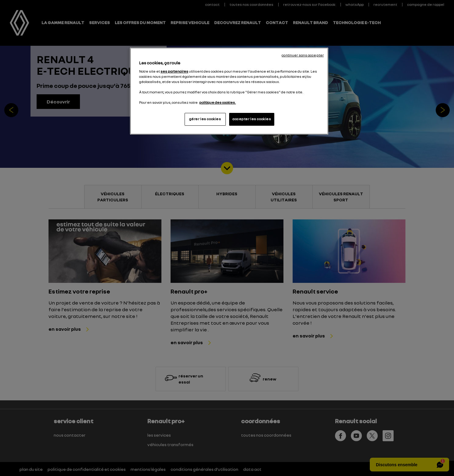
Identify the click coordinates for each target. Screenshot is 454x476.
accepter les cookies (252, 119)
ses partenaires (174, 71)
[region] (229, 91)
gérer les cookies (205, 119)
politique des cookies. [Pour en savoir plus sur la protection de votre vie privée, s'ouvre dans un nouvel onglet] (218, 103)
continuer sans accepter (303, 55)
